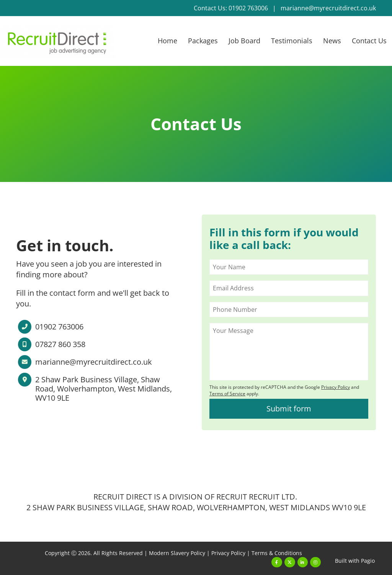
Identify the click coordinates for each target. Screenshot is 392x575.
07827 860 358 (60, 344)
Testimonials (292, 41)
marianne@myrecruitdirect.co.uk (328, 8)
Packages (203, 41)
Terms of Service (227, 394)
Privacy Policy (228, 553)
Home (167, 41)
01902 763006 (59, 327)
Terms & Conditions (277, 553)
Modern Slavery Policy (177, 553)
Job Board (244, 41)
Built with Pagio (355, 561)
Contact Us (369, 41)
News (332, 41)
